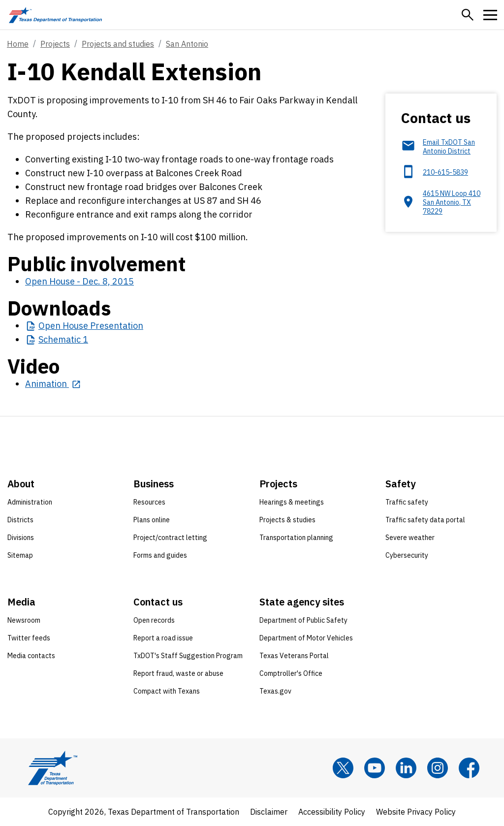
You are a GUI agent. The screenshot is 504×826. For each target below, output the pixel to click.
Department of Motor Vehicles (306, 638)
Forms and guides (160, 555)
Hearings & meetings (292, 502)
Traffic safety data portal (425, 520)
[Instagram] (438, 768)
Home (18, 44)
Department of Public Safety (303, 620)
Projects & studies (287, 520)
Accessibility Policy (332, 812)
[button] (468, 15)
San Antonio (187, 44)
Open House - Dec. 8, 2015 (79, 281)
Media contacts (31, 656)
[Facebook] (469, 768)
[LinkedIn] (406, 768)
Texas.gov (275, 691)
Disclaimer (269, 812)
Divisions (21, 538)
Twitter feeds (29, 638)
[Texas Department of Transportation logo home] (55, 15)
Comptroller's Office (291, 673)
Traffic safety (407, 502)
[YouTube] (375, 768)
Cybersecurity (407, 555)
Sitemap (20, 555)
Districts (20, 520)
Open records (154, 620)
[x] (343, 768)
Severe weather (410, 538)
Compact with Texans (167, 691)
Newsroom (24, 620)
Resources (149, 502)
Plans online (152, 520)
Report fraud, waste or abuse (178, 673)
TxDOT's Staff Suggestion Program (188, 656)
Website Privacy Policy (416, 812)
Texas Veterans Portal (294, 656)
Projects (55, 44)
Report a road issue (163, 638)
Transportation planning (296, 538)
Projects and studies (118, 44)
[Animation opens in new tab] (53, 384)
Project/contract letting (170, 538)
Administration (30, 502)
